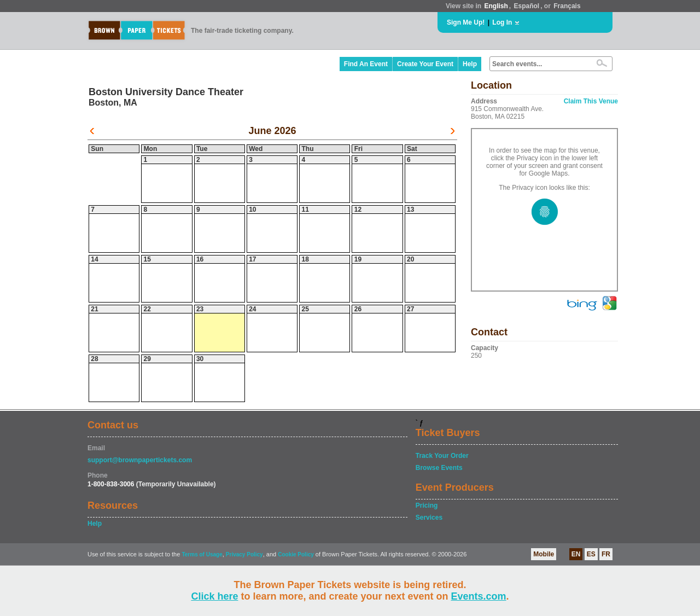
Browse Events (439, 468)
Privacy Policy (244, 554)
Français (567, 6)
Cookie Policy (296, 554)
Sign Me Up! (466, 22)
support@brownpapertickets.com (140, 460)
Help (470, 64)
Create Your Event (425, 64)
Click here (214, 596)
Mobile (544, 554)
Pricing (427, 505)
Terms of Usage (202, 554)
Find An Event (366, 64)
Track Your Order (442, 456)
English (496, 6)
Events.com (479, 596)
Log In (502, 22)
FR (606, 554)
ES (591, 554)
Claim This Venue (591, 101)
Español (527, 6)
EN (576, 554)
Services (429, 518)
